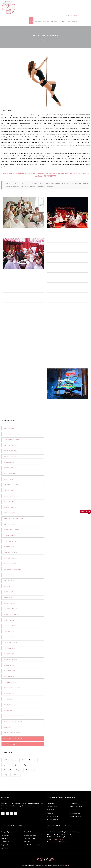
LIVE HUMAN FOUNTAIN (76, 807)
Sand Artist (27, 842)
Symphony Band (52, 807)
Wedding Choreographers (32, 835)
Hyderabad (7, 765)
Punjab (18, 770)
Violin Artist (50, 813)
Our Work (54, 22)
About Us (38, 22)
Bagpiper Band (6, 845)
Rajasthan (27, 765)
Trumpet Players (6, 832)
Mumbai (14, 760)
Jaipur (17, 765)
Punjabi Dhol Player (30, 838)
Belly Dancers (74, 810)
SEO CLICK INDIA (65, 865)
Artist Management (52, 820)
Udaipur (6, 775)
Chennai (16, 775)
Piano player (73, 803)
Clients (62, 22)
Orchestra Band (29, 832)
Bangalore (32, 760)
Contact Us (76, 22)
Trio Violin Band (51, 810)
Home (31, 22)
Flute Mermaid (51, 803)
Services (46, 22)
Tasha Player (5, 835)
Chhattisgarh (7, 770)
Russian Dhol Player (76, 816)
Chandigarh (29, 770)
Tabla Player (5, 842)
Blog (68, 22)
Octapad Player (6, 838)
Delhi (5, 760)
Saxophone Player (52, 816)
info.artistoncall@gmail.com (59, 842)
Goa (23, 760)
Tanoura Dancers (75, 813)
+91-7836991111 (49, 176)
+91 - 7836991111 (75, 16)
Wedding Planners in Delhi (32, 845)
